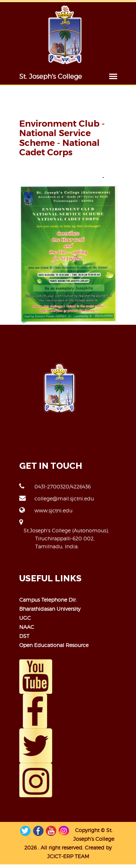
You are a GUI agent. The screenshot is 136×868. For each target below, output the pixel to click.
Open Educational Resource (54, 645)
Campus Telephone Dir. (48, 600)
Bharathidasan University (50, 609)
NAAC (27, 627)
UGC (25, 618)
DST (24, 636)
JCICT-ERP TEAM (68, 856)
